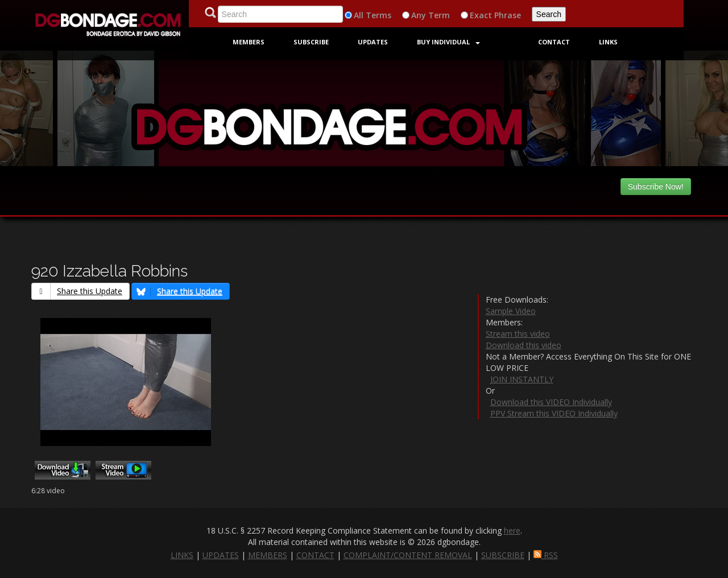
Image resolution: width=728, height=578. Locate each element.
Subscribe (311, 42)
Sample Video (511, 311)
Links (608, 42)
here (512, 530)
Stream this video (518, 334)
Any (419, 15)
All (359, 15)
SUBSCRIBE (503, 555)
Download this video (524, 345)
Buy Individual (448, 42)
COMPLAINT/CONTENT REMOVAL (408, 555)
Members (249, 42)
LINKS (182, 555)
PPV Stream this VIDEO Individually (554, 413)
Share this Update (77, 291)
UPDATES (221, 555)
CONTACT (315, 555)
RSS (546, 555)
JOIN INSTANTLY (522, 379)
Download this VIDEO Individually (551, 402)
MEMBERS (268, 555)
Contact (554, 42)
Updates (373, 42)
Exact (481, 15)
